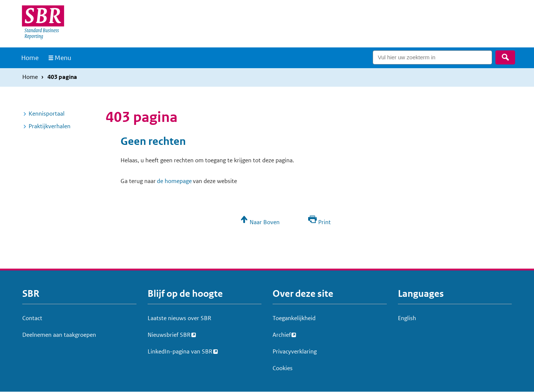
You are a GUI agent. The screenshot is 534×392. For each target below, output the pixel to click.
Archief (282, 334)
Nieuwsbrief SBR (169, 334)
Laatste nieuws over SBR (179, 318)
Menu (63, 58)
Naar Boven (265, 222)
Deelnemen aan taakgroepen (59, 335)
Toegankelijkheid (294, 318)
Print (324, 222)
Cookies (283, 368)
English (407, 318)
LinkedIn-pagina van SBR (180, 351)
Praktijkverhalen (50, 126)
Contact (32, 318)
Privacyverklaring (295, 351)
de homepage (174, 181)
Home (30, 58)
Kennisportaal (47, 114)
